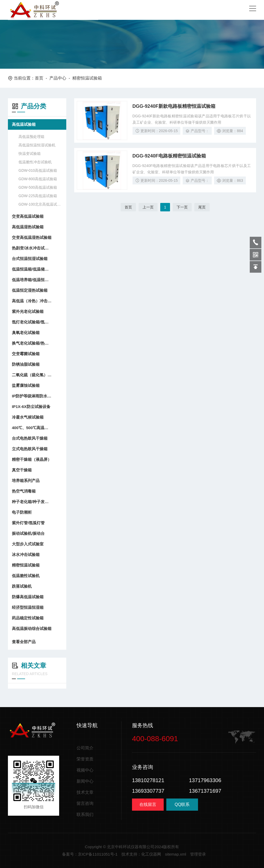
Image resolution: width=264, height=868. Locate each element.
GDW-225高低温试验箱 (38, 196)
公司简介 (85, 748)
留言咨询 (85, 803)
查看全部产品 (37, 642)
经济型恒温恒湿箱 (28, 607)
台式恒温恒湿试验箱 (30, 259)
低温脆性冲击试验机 (35, 162)
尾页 (202, 207)
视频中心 (85, 770)
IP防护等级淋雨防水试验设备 (32, 396)
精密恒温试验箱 (26, 565)
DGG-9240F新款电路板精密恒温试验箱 (174, 106)
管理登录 (198, 854)
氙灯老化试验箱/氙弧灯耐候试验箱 (32, 322)
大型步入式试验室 (28, 544)
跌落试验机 (22, 586)
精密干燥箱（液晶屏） (32, 459)
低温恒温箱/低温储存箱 (32, 269)
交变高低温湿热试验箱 (32, 237)
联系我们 (85, 814)
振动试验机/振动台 (28, 533)
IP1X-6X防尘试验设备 (31, 407)
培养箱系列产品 (26, 481)
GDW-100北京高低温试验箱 (40, 204)
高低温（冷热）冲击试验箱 (32, 301)
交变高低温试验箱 (28, 216)
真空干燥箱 (22, 470)
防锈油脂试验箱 (26, 364)
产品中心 (58, 78)
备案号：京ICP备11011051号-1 (90, 854)
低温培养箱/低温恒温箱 (32, 280)
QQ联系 (182, 806)
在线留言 (148, 804)
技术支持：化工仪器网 (141, 854)
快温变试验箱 (30, 154)
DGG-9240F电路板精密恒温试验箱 (169, 156)
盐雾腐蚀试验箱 (26, 385)
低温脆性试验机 (26, 576)
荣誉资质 (85, 759)
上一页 (148, 207)
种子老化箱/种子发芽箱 (32, 502)
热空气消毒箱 (24, 491)
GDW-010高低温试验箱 (38, 170)
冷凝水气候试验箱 (28, 417)
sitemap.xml (176, 854)
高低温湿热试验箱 (28, 227)
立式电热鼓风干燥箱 (30, 449)
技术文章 (85, 792)
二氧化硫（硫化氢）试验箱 (32, 375)
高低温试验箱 (24, 124)
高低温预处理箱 (31, 137)
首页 (39, 78)
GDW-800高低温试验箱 (38, 179)
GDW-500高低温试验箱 (38, 187)
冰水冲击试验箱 (26, 554)
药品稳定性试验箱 (28, 618)
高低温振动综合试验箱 (32, 628)
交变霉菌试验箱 (26, 354)
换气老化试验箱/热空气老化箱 (32, 343)
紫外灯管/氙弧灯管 (28, 523)
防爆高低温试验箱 (28, 597)
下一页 (182, 207)
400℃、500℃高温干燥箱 (32, 428)
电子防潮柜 (22, 512)
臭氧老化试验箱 (26, 333)
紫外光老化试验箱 (28, 311)
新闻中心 (85, 781)
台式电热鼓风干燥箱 (30, 438)
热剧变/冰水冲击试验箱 (32, 248)
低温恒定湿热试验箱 (30, 290)
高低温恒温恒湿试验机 (37, 145)
